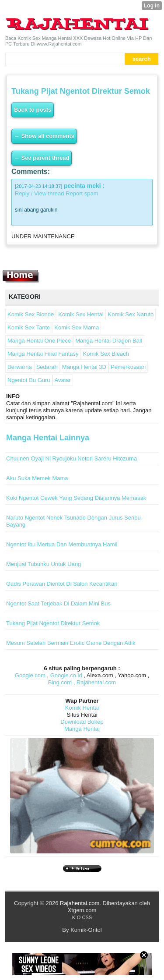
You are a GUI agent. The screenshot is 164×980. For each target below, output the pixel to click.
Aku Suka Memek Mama (37, 478)
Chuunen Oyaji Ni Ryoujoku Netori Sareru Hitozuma (72, 458)
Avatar (63, 380)
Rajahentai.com (96, 682)
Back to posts (33, 110)
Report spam (82, 193)
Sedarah (47, 367)
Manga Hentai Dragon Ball (108, 341)
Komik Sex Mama (77, 327)
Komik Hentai (82, 708)
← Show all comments (44, 136)
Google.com (30, 675)
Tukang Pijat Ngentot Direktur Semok (53, 623)
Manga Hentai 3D (84, 367)
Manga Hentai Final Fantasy (43, 354)
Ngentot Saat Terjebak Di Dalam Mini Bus (58, 603)
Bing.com (60, 682)
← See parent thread (42, 158)
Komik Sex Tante (29, 327)
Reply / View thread (40, 193)
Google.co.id (66, 675)
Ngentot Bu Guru (29, 380)
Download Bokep (82, 722)
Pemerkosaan (128, 367)
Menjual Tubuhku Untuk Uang (44, 564)
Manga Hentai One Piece (39, 341)
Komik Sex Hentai (81, 314)
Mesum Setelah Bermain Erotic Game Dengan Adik (71, 643)
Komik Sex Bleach (106, 354)
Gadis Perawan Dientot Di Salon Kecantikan (62, 584)
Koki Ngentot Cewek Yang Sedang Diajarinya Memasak (76, 498)
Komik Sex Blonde (31, 314)
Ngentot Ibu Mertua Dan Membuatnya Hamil (62, 544)
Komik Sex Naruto (131, 314)
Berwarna (20, 367)
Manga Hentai (82, 729)
